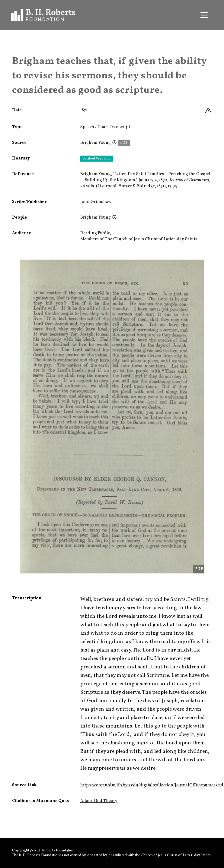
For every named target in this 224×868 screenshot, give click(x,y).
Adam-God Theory (99, 801)
